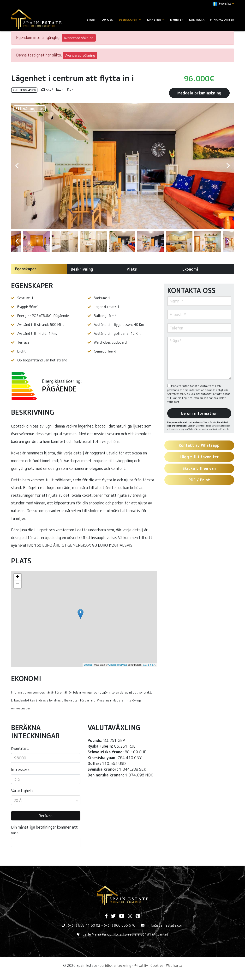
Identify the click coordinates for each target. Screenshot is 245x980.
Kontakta (197, 20)
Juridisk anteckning (116, 965)
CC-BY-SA (149, 665)
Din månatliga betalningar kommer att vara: (44, 830)
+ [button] (17, 577)
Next (228, 166)
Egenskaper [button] (130, 20)
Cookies (157, 965)
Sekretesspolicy (177, 394)
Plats (132, 269)
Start (91, 20)
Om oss (107, 20)
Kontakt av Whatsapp (199, 445)
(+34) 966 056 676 (120, 925)
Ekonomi (190, 269)
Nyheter (177, 20)
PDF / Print (199, 480)
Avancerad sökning (79, 38)
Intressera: (21, 769)
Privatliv (141, 965)
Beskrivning (82, 269)
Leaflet (88, 665)
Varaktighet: (22, 791)
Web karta (174, 965)
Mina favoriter (222, 20)
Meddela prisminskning (199, 93)
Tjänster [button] (155, 20)
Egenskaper (26, 269)
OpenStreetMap (118, 665)
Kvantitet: (20, 748)
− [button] (17, 584)
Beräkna (46, 816)
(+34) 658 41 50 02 (84, 925)
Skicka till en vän (199, 468)
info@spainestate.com (165, 925)
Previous (17, 166)
